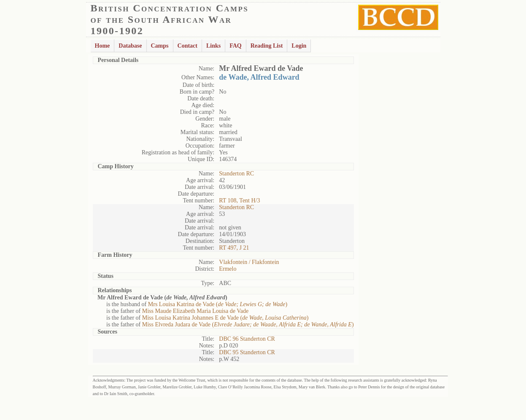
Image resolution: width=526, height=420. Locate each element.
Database (130, 46)
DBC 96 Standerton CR (247, 339)
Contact (187, 46)
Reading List (267, 46)
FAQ (236, 46)
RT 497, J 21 (234, 248)
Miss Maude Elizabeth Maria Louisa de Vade (195, 311)
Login (299, 46)
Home (103, 46)
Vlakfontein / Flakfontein (249, 262)
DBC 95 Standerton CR (247, 352)
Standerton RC (236, 174)
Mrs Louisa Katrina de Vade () (218, 304)
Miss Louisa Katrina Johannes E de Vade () (225, 318)
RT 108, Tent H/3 (239, 201)
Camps (160, 46)
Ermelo (228, 269)
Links (213, 46)
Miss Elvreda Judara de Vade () (248, 324)
